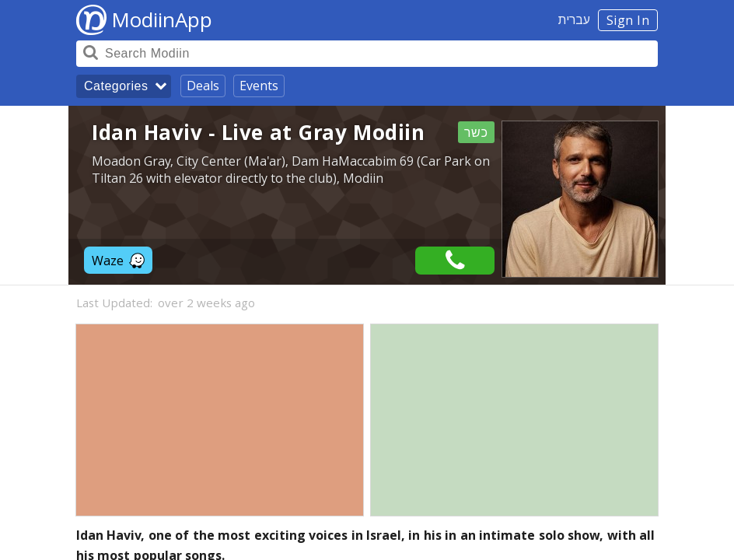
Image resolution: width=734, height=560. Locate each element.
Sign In (628, 20)
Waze (118, 261)
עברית (574, 19)
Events (259, 86)
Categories (116, 86)
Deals (203, 86)
